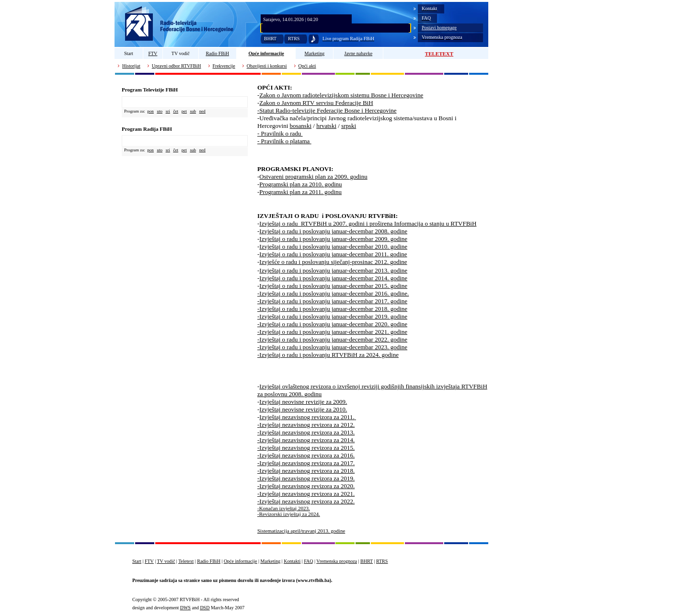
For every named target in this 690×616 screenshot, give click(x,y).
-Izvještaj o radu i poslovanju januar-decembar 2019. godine (332, 316)
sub (193, 111)
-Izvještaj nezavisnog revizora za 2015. (306, 448)
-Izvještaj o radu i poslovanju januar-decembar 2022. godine (332, 339)
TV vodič (181, 53)
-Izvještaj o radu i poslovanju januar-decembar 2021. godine (332, 332)
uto (160, 111)
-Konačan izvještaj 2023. (284, 508)
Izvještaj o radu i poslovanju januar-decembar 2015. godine (333, 286)
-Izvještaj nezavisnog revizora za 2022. (306, 501)
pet (184, 111)
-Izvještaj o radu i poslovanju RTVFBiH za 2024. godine (328, 355)
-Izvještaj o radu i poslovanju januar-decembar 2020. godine (332, 324)
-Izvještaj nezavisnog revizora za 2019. (306, 478)
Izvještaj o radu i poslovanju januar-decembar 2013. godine (333, 270)
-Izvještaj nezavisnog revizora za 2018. (306, 471)
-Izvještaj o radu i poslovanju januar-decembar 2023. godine (332, 347)
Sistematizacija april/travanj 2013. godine (301, 531)
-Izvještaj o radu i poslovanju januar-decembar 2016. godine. (333, 293)
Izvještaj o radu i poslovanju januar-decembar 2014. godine (333, 278)
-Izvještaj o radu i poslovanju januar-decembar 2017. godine (332, 301)
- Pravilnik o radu (280, 133)
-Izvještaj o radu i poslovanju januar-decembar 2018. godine (332, 309)
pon (150, 111)
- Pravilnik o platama (284, 141)
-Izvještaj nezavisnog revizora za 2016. (306, 455)
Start (129, 53)
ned (202, 111)
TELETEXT (439, 54)
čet (176, 111)
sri (168, 111)
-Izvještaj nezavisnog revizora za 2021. (306, 494)
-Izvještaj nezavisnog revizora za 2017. (306, 463)
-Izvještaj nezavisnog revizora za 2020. (306, 486)
